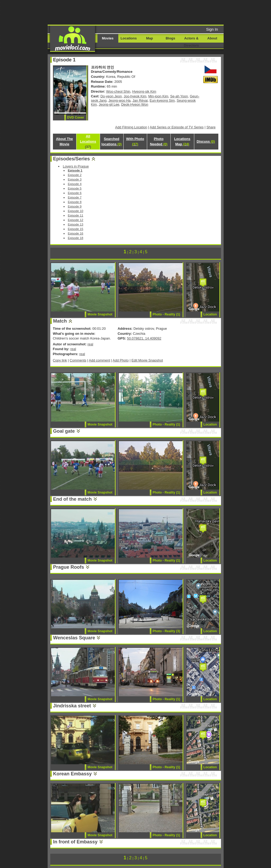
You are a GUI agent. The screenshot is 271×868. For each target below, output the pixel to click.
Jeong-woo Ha (120, 100)
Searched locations (111, 141)
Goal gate (64, 431)
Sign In (212, 29)
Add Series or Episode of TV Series (177, 127)
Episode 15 (75, 229)
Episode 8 (75, 202)
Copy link (60, 360)
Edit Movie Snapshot (147, 360)
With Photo (135, 141)
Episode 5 (75, 188)
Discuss (206, 141)
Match (60, 321)
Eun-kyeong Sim (162, 100)
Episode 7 (75, 197)
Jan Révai (140, 100)
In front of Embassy (75, 842)
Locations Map (182, 141)
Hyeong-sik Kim (144, 91)
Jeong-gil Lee (109, 104)
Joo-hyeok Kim (135, 96)
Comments (78, 360)
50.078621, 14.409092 (144, 338)
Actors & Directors (191, 42)
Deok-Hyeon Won (135, 104)
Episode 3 (75, 179)
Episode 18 (75, 238)
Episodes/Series (72, 159)
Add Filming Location (131, 127)
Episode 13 (75, 224)
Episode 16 (75, 233)
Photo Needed (159, 141)
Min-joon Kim (158, 96)
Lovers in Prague (76, 166)
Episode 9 (75, 206)
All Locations (88, 141)
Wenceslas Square (74, 638)
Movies (108, 38)
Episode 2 (75, 175)
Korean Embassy (73, 774)
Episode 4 (75, 184)
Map (150, 38)
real (90, 344)
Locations (128, 38)
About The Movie (64, 141)
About (212, 38)
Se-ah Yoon (179, 96)
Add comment (100, 360)
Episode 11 (75, 215)
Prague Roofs (69, 567)
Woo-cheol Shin (118, 91)
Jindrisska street (72, 706)
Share (211, 127)
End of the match (73, 499)
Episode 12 (75, 220)
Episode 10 (75, 211)
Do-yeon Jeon (111, 96)
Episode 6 (75, 193)
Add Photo (121, 360)
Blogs (170, 38)
